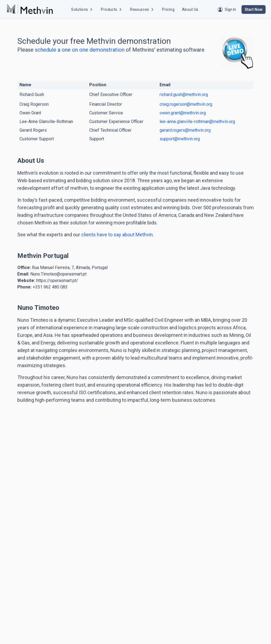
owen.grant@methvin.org (183, 113)
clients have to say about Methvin (116, 235)
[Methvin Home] (30, 9)
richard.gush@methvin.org (184, 94)
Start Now (254, 9)
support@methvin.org (180, 139)
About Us (190, 9)
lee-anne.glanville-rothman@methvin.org (197, 122)
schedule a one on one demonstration (80, 50)
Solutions (82, 9)
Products (112, 9)
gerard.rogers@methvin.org (185, 130)
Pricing (168, 9)
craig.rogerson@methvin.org (186, 104)
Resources (142, 9)
